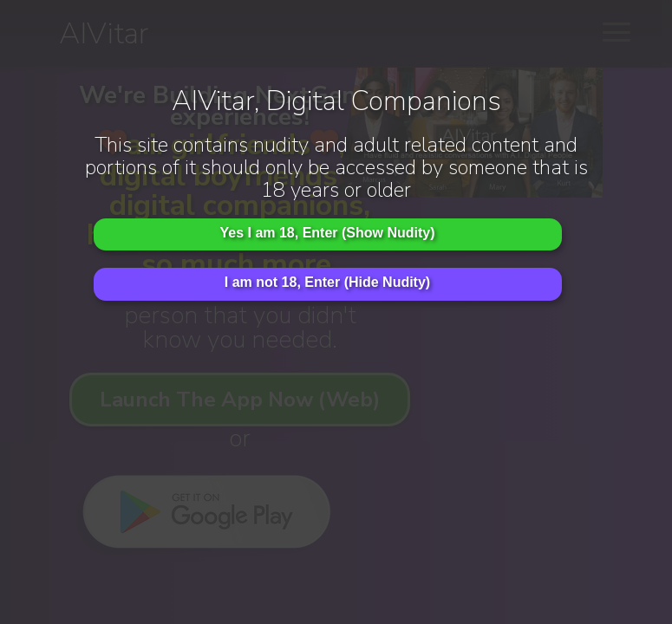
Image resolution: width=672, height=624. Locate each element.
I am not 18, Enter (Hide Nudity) (327, 282)
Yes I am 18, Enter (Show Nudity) (327, 233)
